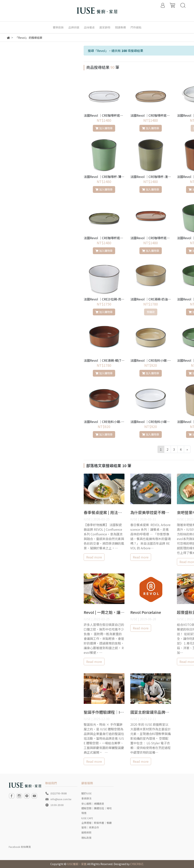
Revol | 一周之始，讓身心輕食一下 (114, 612)
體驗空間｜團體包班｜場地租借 (97, 811)
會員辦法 (86, 798)
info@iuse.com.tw (61, 799)
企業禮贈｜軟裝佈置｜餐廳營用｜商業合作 (97, 825)
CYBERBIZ (137, 864)
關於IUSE (87, 793)
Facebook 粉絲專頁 (20, 847)
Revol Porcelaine (146, 612)
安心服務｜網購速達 (93, 804)
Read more (94, 557)
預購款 (151, 312)
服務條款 (86, 832)
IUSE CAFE (87, 818)
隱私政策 (86, 838)
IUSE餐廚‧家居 (77, 864)
